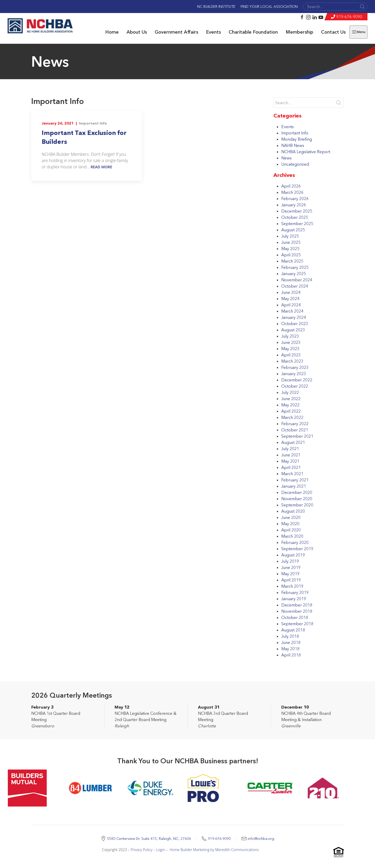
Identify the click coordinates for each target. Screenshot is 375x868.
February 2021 (295, 480)
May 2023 (290, 349)
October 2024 (295, 286)
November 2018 (297, 611)
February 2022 (295, 424)
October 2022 (295, 386)
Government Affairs (176, 32)
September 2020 (297, 505)
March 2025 (292, 261)
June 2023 (291, 342)
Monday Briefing (297, 139)
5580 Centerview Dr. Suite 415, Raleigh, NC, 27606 (149, 839)
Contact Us (333, 32)
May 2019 (290, 574)
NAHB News (293, 145)
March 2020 (292, 536)
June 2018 (291, 642)
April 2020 (291, 530)
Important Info (93, 123)
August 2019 (293, 555)
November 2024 (297, 280)
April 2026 (291, 186)
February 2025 (295, 267)
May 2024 (290, 299)
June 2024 (291, 292)
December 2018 (297, 605)
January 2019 (294, 599)
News (286, 158)
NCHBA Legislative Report (306, 152)
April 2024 (291, 305)
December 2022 (297, 380)
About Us (137, 32)
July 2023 (290, 336)
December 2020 (297, 492)
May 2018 (290, 649)
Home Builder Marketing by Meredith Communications (214, 850)
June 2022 (291, 399)
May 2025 (290, 249)
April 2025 (291, 255)
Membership (299, 32)
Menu (358, 32)
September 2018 (297, 624)
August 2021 (293, 442)
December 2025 (297, 211)
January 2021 (294, 486)
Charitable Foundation (253, 32)
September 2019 (297, 549)
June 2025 (291, 242)
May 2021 (290, 461)
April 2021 (291, 467)
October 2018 (295, 617)
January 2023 (294, 374)
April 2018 (291, 655)
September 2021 (297, 436)
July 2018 (290, 636)
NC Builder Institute (216, 7)
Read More (101, 167)
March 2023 (292, 361)
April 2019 (291, 580)
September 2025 (297, 224)
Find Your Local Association (269, 7)
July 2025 (290, 236)
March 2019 (292, 586)
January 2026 (294, 205)
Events (213, 32)
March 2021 (292, 474)
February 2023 (295, 367)
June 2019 (291, 567)
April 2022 (291, 411)
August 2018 (293, 630)
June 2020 (291, 517)
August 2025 (293, 230)
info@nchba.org (261, 839)
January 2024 (294, 317)
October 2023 (295, 324)
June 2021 (291, 455)
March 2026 (292, 192)
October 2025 (295, 217)
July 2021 (290, 449)
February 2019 (295, 592)
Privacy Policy (142, 850)
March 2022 (292, 417)
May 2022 (290, 405)
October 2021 (295, 430)
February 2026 (295, 199)
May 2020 (290, 524)
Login (160, 850)
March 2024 (292, 311)
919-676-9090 (349, 17)
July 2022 (290, 392)
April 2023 (291, 355)
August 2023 (293, 330)
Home (112, 32)
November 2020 (297, 499)
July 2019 (290, 561)
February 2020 (295, 542)
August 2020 (293, 511)
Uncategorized (295, 164)
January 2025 (294, 274)
